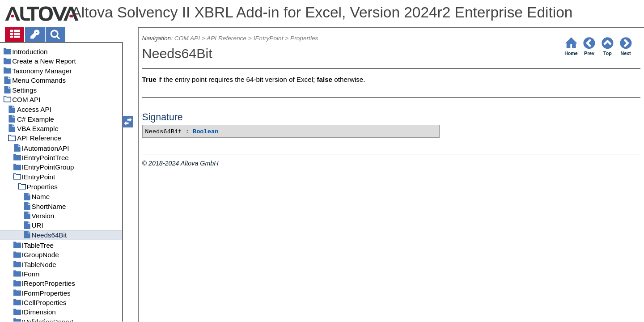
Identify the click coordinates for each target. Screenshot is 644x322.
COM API (187, 38)
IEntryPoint (269, 38)
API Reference (227, 38)
